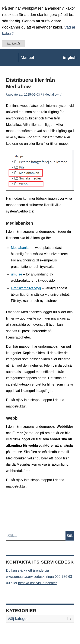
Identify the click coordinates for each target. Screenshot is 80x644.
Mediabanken (21, 248)
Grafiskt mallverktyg (26, 288)
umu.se (16, 274)
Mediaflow (52, 95)
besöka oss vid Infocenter (37, 583)
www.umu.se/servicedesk (25, 577)
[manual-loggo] (32, 57)
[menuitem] (68, 57)
